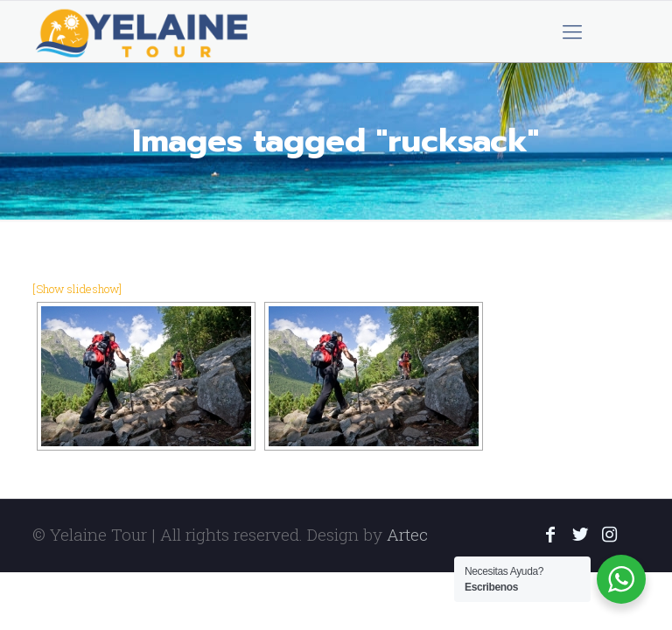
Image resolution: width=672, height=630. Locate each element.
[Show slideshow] (77, 289)
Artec (407, 534)
